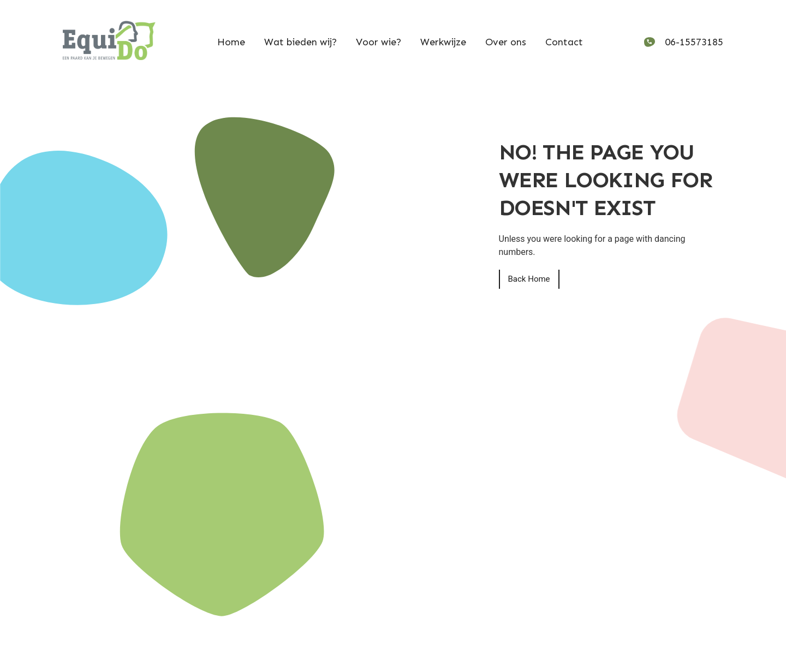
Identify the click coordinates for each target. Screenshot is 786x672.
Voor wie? (379, 42)
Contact (564, 42)
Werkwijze (443, 42)
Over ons (506, 42)
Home (231, 42)
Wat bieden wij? (300, 42)
